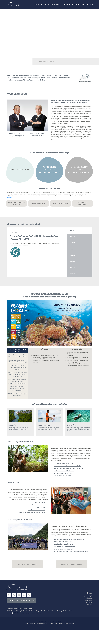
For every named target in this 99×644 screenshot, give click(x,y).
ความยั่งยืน (66, 5)
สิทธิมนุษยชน (41, 507)
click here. (9, 197)
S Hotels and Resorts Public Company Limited (49, 621)
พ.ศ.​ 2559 (72, 274)
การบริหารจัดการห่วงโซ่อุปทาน (63, 544)
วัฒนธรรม (75, 5)
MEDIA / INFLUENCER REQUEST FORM (65, 624)
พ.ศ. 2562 (72, 255)
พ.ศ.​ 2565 (72, 243)
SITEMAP (51, 624)
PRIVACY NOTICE (43, 624)
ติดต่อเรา (84, 5)
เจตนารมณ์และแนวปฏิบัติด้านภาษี (64, 547)
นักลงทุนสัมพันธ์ (56, 5)
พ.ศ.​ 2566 (72, 237)
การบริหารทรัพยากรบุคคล (37, 505)
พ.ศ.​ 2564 (72, 249)
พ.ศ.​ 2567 (72, 230)
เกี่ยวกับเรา (38, 5)
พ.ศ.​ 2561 (72, 261)
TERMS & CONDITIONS (31, 624)
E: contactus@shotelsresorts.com (32, 613)
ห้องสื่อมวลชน (88, 601)
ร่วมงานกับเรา (89, 603)
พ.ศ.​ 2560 (72, 268)
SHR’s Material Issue (61, 203)
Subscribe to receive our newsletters (21, 600)
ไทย (90, 5)
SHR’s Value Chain (39, 203)
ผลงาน (46, 5)
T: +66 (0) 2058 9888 (13, 613)
